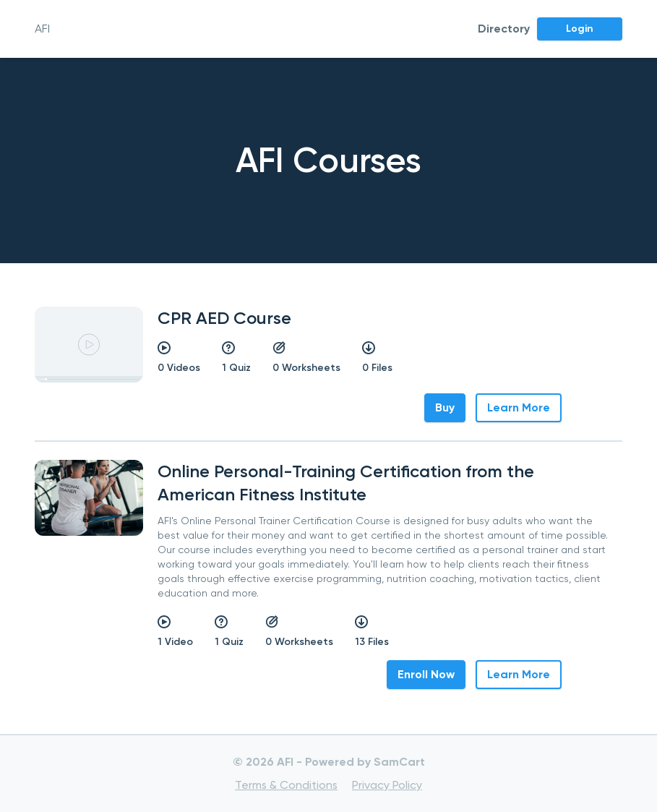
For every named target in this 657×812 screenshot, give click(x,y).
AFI (42, 29)
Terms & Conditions (286, 785)
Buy (445, 407)
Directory (504, 29)
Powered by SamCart (365, 762)
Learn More (519, 407)
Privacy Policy (387, 785)
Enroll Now (426, 674)
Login (580, 29)
